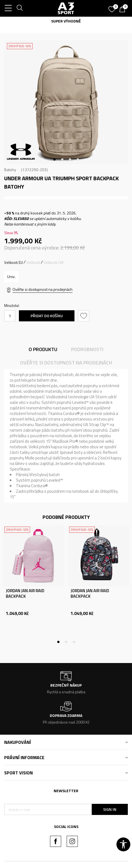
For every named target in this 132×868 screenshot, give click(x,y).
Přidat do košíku (47, 316)
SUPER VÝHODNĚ (66, 21)
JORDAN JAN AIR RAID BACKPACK (25, 594)
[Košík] (124, 10)
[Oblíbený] (113, 7)
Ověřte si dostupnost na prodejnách (43, 289)
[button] (84, 316)
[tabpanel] (66, 102)
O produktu (43, 349)
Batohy (10, 170)
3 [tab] (70, 159)
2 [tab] (62, 159)
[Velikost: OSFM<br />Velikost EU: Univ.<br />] (11, 277)
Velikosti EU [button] (13, 262)
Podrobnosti (87, 349)
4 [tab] (78, 159)
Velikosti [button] (33, 262)
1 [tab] (54, 159)
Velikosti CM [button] (53, 262)
